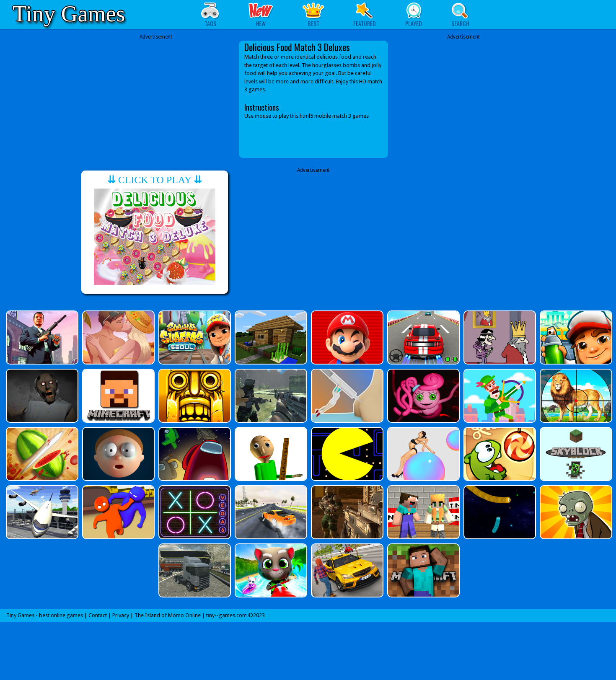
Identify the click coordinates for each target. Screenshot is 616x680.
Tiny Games (69, 14)
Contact (98, 615)
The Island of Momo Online (168, 615)
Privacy (121, 615)
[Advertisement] (156, 99)
